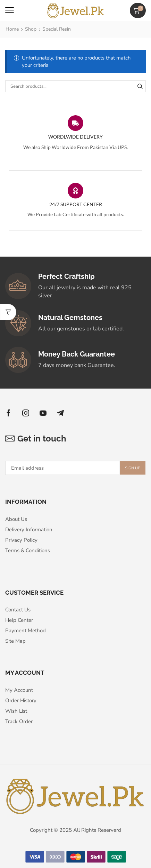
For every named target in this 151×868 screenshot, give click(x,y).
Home (12, 29)
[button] (10, 10)
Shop (31, 29)
